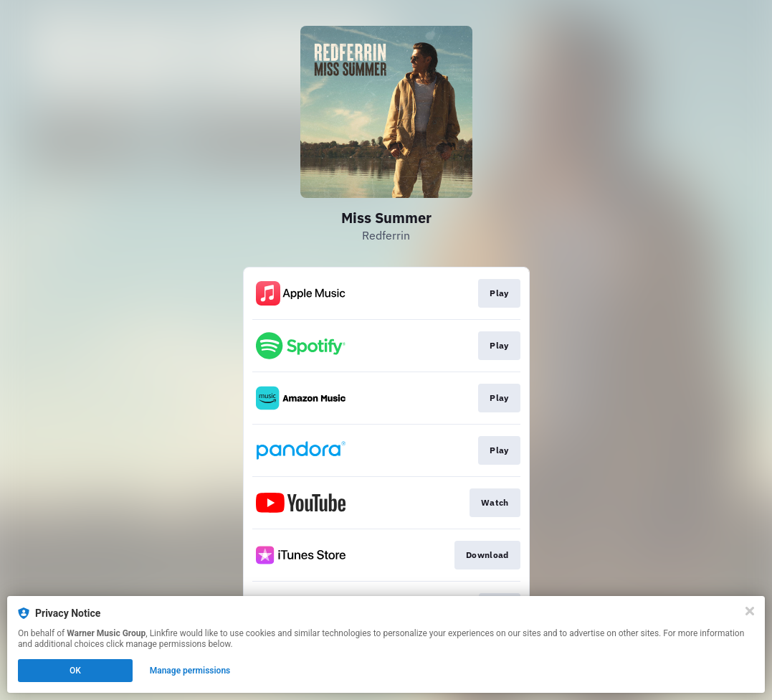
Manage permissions (190, 671)
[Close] (750, 611)
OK (75, 671)
